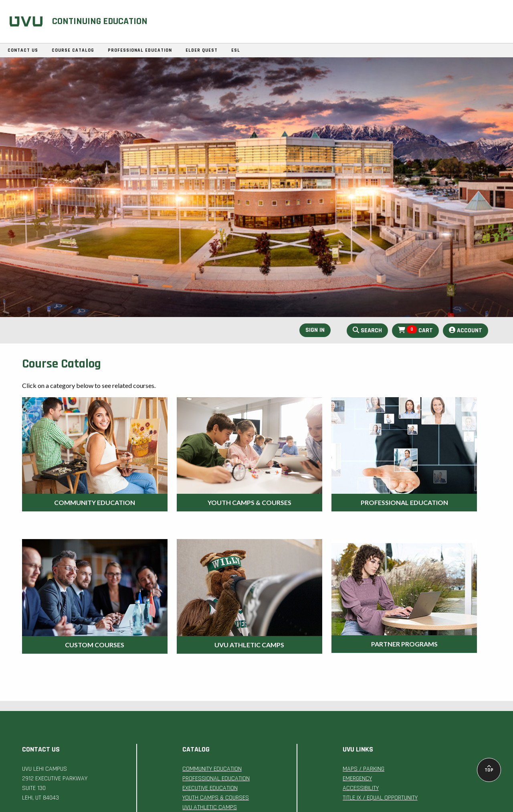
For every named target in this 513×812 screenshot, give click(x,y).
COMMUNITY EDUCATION (212, 769)
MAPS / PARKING (364, 769)
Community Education (95, 502)
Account (466, 330)
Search (367, 330)
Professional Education (404, 502)
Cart (415, 330)
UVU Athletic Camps (249, 645)
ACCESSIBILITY (361, 788)
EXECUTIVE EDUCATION (210, 788)
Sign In (315, 330)
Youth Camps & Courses (249, 502)
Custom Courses (95, 645)
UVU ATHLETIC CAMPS (210, 807)
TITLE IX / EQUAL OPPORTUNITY (380, 798)
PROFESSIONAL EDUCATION (216, 779)
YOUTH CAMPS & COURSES (216, 798)
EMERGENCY (357, 779)
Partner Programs (404, 644)
